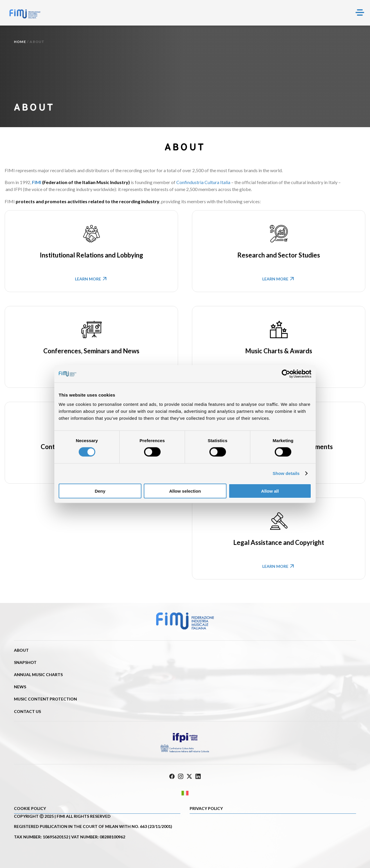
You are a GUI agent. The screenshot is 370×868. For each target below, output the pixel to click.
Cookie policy (30, 808)
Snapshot (25, 662)
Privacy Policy (206, 808)
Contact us (27, 711)
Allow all (270, 491)
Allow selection (185, 491)
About (21, 650)
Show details (286, 473)
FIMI (37, 182)
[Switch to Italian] (185, 793)
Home (20, 42)
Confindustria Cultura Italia (203, 182)
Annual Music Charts (38, 675)
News (20, 687)
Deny (100, 491)
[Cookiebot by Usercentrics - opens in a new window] (286, 374)
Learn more (91, 279)
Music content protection (45, 699)
